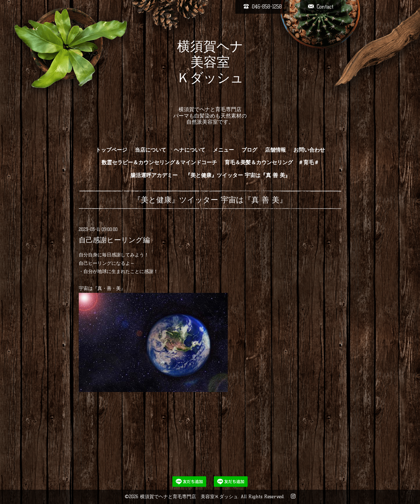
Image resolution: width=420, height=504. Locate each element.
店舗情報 (275, 150)
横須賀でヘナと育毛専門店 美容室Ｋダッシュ (189, 497)
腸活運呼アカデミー (154, 175)
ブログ (249, 150)
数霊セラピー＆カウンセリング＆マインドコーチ (159, 162)
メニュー (223, 150)
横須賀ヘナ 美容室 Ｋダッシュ (210, 70)
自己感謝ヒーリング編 (114, 240)
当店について (150, 150)
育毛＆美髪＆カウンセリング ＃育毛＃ (272, 162)
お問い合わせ (309, 150)
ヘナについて (190, 150)
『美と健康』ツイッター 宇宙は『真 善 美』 (238, 175)
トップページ (111, 150)
